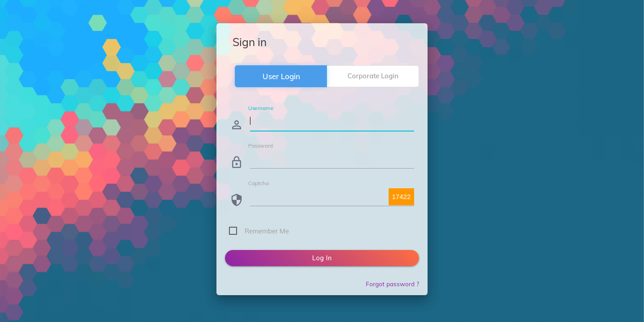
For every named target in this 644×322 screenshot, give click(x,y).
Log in (322, 258)
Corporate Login (373, 76)
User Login (281, 76)
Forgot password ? (392, 284)
